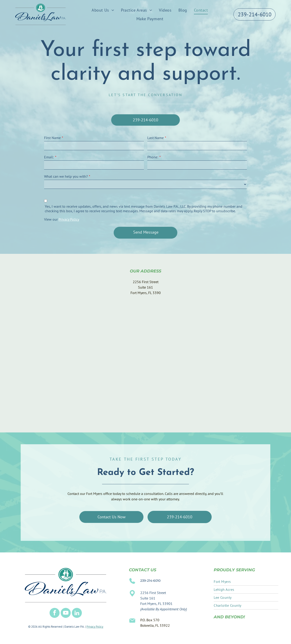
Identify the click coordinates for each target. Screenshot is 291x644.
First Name (52, 138)
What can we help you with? (66, 176)
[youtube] (66, 613)
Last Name (156, 138)
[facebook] (55, 613)
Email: (49, 157)
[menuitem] (103, 10)
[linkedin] (77, 613)
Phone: (153, 157)
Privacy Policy (69, 219)
